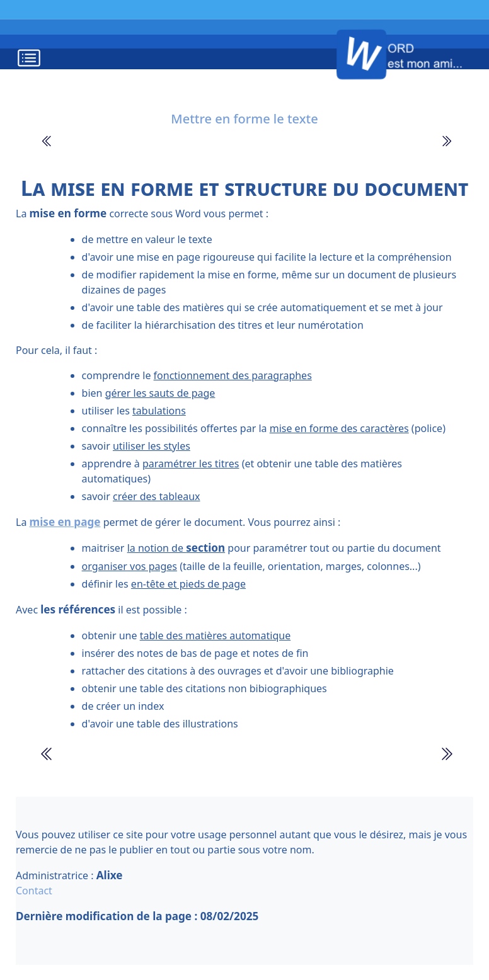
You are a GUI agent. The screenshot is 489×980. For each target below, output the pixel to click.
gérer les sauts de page (160, 393)
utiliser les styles (152, 446)
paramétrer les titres (191, 464)
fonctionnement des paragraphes (233, 375)
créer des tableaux (157, 496)
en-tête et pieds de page (188, 584)
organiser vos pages (129, 566)
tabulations (159, 411)
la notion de (176, 548)
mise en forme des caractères (339, 428)
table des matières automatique (216, 635)
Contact (34, 891)
